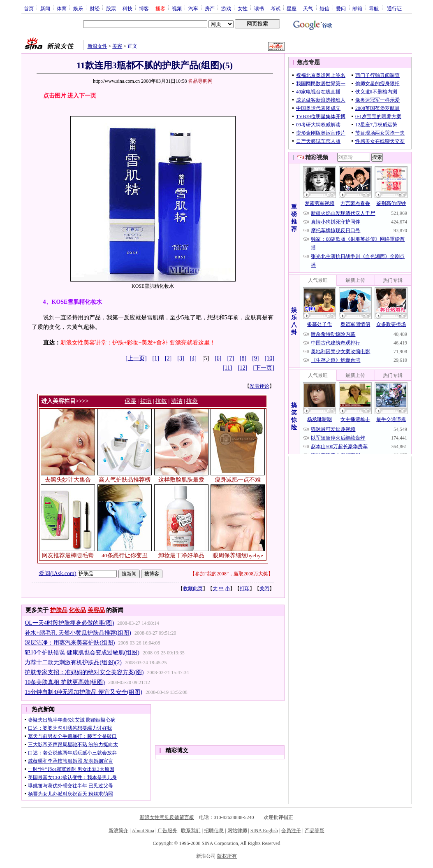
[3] (181, 358)
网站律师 (237, 831)
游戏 (226, 8)
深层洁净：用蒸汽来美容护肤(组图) (70, 643)
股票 (111, 8)
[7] (231, 358)
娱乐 (78, 8)
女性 (243, 8)
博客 (144, 8)
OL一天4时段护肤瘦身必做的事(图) (69, 623)
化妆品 (77, 610)
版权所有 (227, 856)
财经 (95, 8)
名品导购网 (200, 81)
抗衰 (192, 401)
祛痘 (146, 401)
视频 (177, 8)
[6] (218, 358)
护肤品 (59, 610)
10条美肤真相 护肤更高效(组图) (65, 682)
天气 (308, 8)
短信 (324, 8)
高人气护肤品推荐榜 (125, 480)
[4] (193, 358)
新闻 (45, 8)
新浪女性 (97, 46)
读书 (259, 8)
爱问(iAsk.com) (57, 573)
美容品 (96, 610)
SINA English (264, 831)
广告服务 (167, 831)
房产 (210, 8)
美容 (117, 46)
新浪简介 (118, 831)
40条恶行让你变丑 (125, 555)
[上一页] (136, 358)
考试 (276, 8)
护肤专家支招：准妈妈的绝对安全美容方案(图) (84, 672)
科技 (127, 8)
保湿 (130, 401)
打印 (245, 589)
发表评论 (259, 386)
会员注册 (291, 831)
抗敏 (161, 401)
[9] (255, 358)
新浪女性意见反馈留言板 (167, 817)
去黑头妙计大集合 (68, 480)
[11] (227, 368)
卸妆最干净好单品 (181, 555)
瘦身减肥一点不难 (238, 480)
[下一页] (264, 368)
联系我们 (191, 831)
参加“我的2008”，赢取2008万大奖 (232, 574)
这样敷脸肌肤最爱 (181, 480)
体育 (62, 8)
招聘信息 (214, 831)
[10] (270, 358)
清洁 (177, 401)
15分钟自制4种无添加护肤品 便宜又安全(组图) (83, 692)
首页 (29, 8)
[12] (242, 368)
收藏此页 (193, 589)
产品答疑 (315, 831)
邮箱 (357, 8)
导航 (374, 8)
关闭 (264, 589)
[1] (156, 358)
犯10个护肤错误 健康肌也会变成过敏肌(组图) (82, 653)
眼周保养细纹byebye (238, 555)
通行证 (394, 8)
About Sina (143, 831)
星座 (292, 8)
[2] (168, 358)
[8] (243, 358)
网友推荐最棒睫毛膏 (68, 555)
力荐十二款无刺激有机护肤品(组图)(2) (73, 662)
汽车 (193, 8)
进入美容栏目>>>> (65, 401)
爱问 (341, 8)
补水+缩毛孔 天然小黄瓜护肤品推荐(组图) (78, 633)
